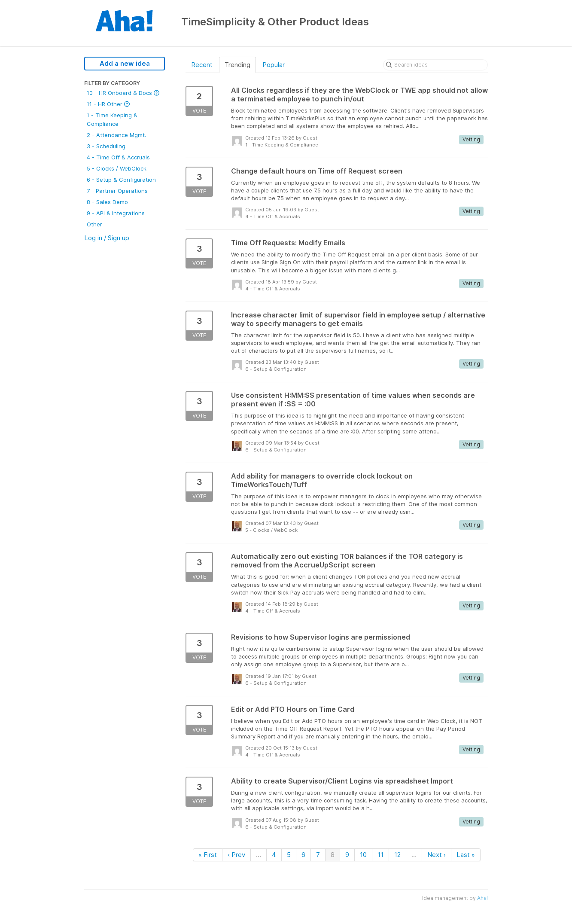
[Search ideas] (435, 65)
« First (208, 855)
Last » (466, 855)
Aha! (482, 898)
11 (380, 855)
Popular (274, 65)
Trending (237, 65)
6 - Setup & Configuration (121, 180)
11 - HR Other (108, 104)
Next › (437, 855)
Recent (202, 65)
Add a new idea (125, 63)
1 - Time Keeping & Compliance (112, 119)
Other (94, 224)
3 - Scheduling (106, 146)
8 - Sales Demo (107, 202)
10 (363, 855)
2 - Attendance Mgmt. (116, 135)
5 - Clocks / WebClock (117, 168)
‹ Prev (236, 855)
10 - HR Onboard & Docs (123, 93)
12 (397, 855)
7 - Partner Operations (117, 191)
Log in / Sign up (107, 238)
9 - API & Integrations (116, 213)
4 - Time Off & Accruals (118, 157)
